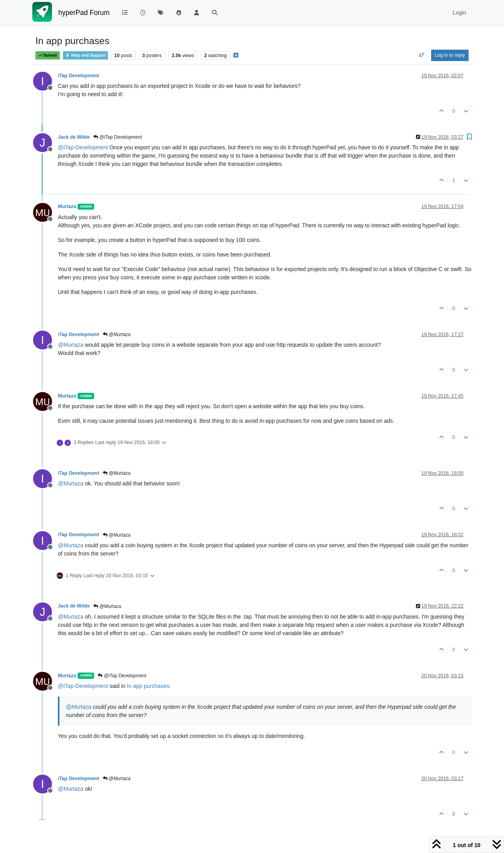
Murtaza (67, 206)
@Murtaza (117, 335)
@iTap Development (118, 137)
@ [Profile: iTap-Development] (83, 147)
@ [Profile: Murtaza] (71, 345)
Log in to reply (450, 55)
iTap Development (79, 76)
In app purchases (148, 686)
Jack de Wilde (74, 137)
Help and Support (85, 55)
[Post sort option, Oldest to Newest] (422, 55)
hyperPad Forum (84, 13)
